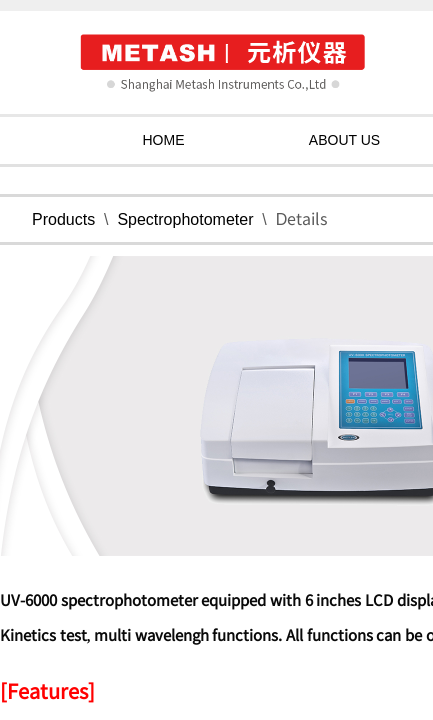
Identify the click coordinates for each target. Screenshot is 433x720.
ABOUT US (344, 140)
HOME (164, 140)
